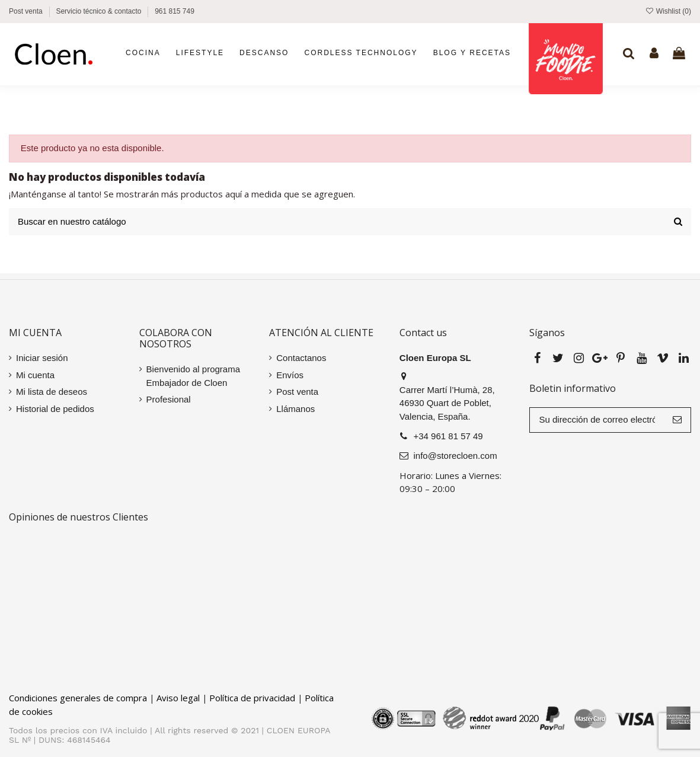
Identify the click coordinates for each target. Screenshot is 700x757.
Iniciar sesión (42, 358)
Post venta (27, 11)
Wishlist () (668, 11)
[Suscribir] (677, 420)
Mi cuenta (35, 375)
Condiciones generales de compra (78, 698)
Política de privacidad (252, 698)
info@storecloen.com (456, 456)
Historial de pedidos (55, 409)
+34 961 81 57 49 (448, 436)
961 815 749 (175, 11)
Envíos (290, 375)
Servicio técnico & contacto (99, 11)
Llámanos (295, 409)
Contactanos (301, 358)
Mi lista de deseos (52, 392)
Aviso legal (178, 698)
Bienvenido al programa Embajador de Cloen (193, 376)
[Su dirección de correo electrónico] (597, 420)
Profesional (169, 399)
